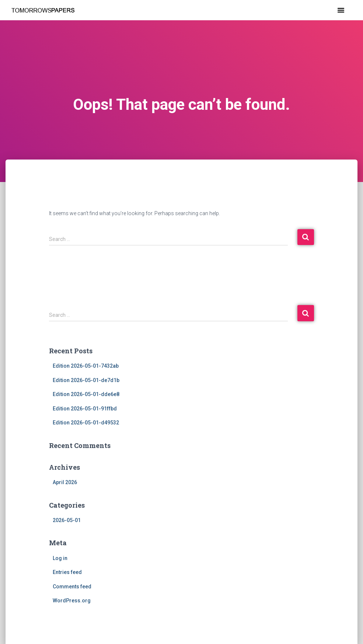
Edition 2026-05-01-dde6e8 (86, 394)
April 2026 (65, 482)
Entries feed (67, 572)
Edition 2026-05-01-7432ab (86, 366)
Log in (60, 558)
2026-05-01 (67, 520)
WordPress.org (72, 601)
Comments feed (72, 587)
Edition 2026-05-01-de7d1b (86, 380)
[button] (341, 10)
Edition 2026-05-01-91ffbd (85, 409)
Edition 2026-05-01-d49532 (86, 423)
